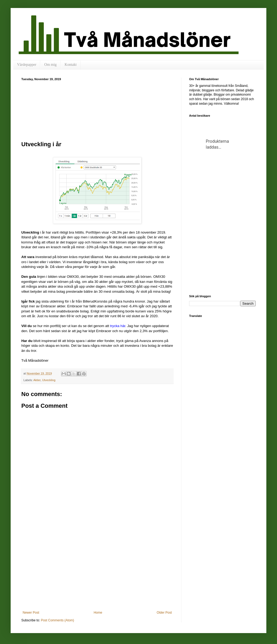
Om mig (50, 65)
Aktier (37, 380)
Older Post (164, 613)
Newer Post (31, 613)
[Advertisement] (97, 110)
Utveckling (49, 380)
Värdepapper (27, 65)
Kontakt (71, 65)
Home (98, 613)
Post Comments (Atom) (57, 620)
